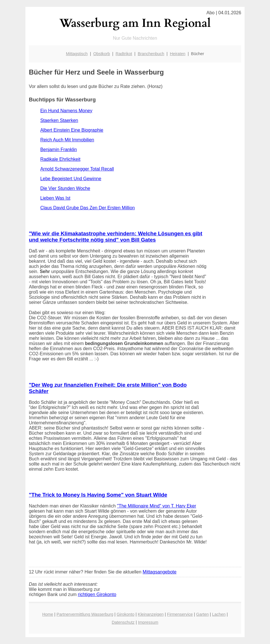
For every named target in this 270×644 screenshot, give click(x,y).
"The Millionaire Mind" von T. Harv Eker (157, 506)
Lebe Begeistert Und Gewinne (71, 179)
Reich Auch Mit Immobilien (67, 140)
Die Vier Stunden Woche (65, 188)
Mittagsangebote (159, 572)
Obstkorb (101, 54)
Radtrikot (124, 54)
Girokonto (125, 614)
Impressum (148, 622)
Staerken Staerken (59, 120)
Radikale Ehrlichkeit (60, 159)
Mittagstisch (77, 54)
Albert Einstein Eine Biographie (72, 130)
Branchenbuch (151, 54)
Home (48, 614)
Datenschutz (123, 622)
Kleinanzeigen (151, 614)
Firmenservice (180, 614)
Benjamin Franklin (59, 150)
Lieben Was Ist (55, 198)
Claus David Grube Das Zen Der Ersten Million (88, 208)
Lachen (219, 614)
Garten (203, 614)
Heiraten (177, 54)
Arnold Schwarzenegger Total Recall (77, 169)
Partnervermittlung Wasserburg (85, 614)
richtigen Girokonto (97, 594)
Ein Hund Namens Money (66, 111)
